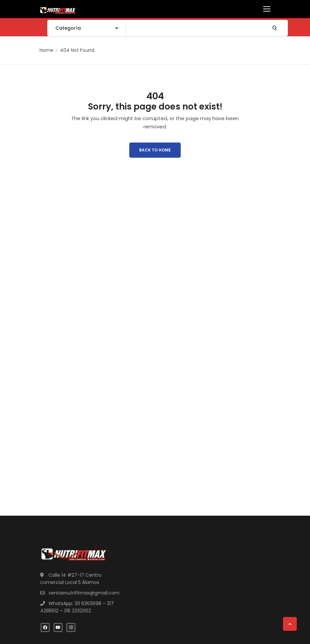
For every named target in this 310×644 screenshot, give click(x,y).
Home (46, 50)
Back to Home (155, 150)
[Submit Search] (275, 28)
